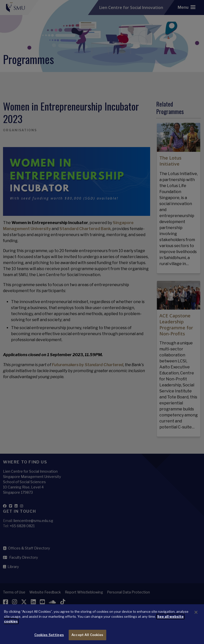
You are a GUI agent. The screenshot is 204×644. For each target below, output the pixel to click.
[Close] (196, 616)
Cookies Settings (49, 638)
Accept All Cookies (87, 638)
